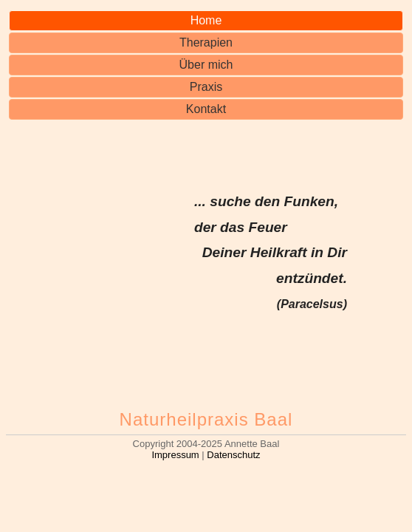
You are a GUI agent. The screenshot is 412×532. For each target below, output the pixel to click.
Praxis (206, 87)
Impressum (175, 455)
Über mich (206, 65)
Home (206, 20)
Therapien (206, 42)
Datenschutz (233, 455)
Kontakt (206, 109)
